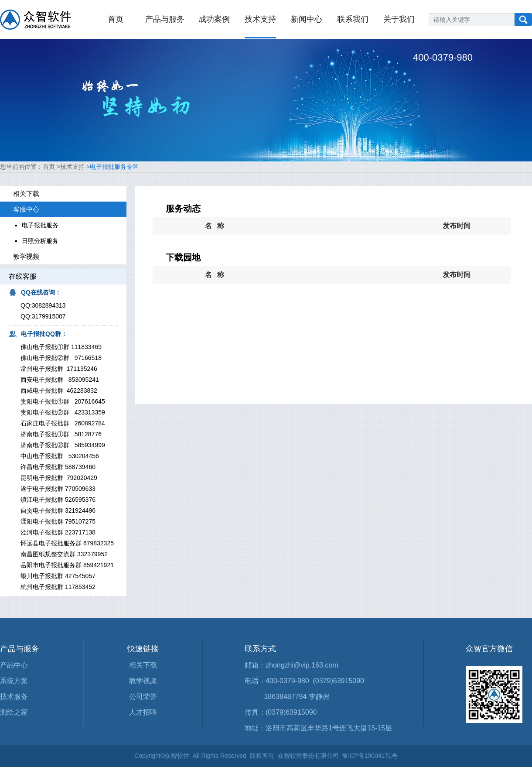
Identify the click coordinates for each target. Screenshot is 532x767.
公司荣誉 (143, 697)
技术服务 (14, 697)
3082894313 (49, 305)
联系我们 (353, 19)
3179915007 (49, 316)
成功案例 (214, 19)
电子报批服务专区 (114, 167)
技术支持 (260, 19)
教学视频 (143, 681)
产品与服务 (165, 19)
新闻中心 (307, 19)
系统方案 (14, 681)
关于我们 (399, 19)
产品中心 (14, 665)
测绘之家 (14, 712)
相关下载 (143, 665)
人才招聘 (143, 712)
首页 (116, 19)
